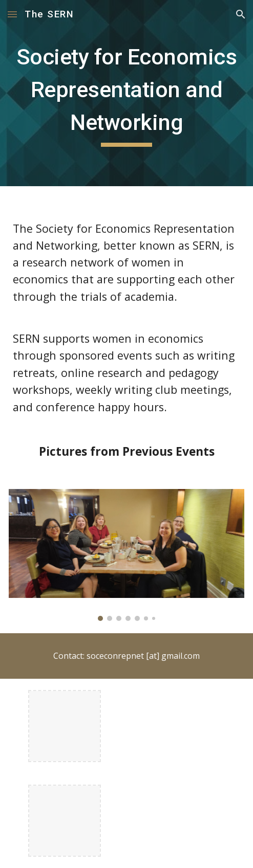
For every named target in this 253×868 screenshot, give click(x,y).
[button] (12, 14)
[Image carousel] (126, 555)
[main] (126, 93)
